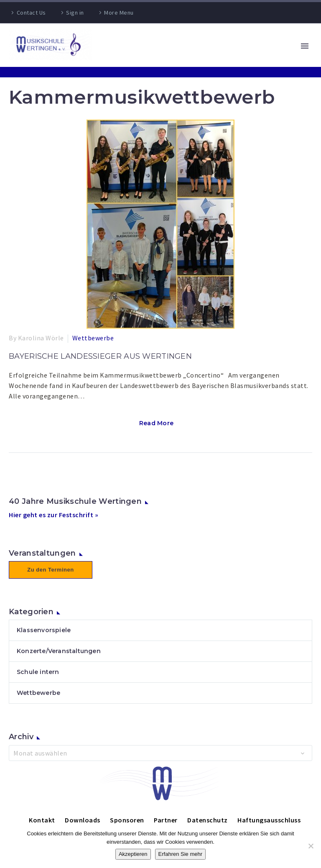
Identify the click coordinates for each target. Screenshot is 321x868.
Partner (166, 820)
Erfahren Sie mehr (181, 854)
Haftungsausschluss (269, 820)
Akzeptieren (133, 854)
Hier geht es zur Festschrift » (53, 515)
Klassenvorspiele (44, 630)
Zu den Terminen (50, 570)
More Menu (119, 13)
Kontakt (42, 820)
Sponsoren (127, 820)
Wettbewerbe (93, 338)
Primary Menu (305, 46)
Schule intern (38, 672)
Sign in (75, 13)
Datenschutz (208, 820)
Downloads (83, 820)
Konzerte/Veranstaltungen (59, 651)
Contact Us (31, 13)
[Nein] (311, 846)
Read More (157, 423)
